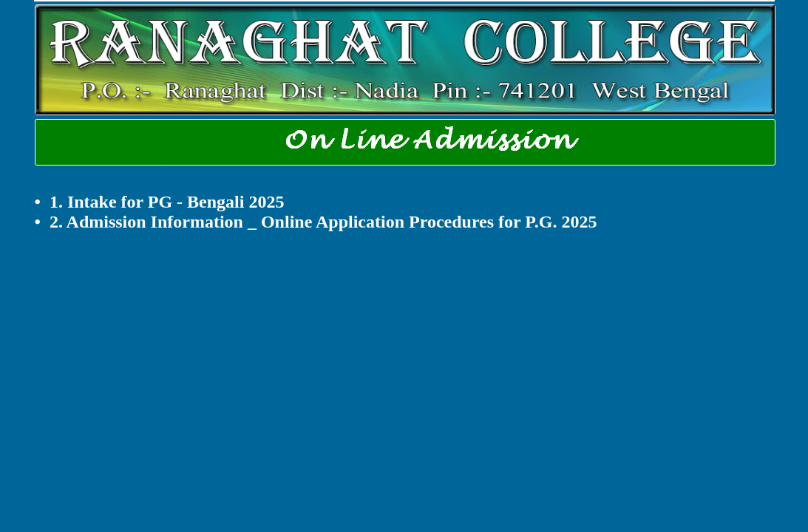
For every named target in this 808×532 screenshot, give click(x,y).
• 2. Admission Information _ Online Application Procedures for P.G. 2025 (316, 222)
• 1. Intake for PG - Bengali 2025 (160, 202)
